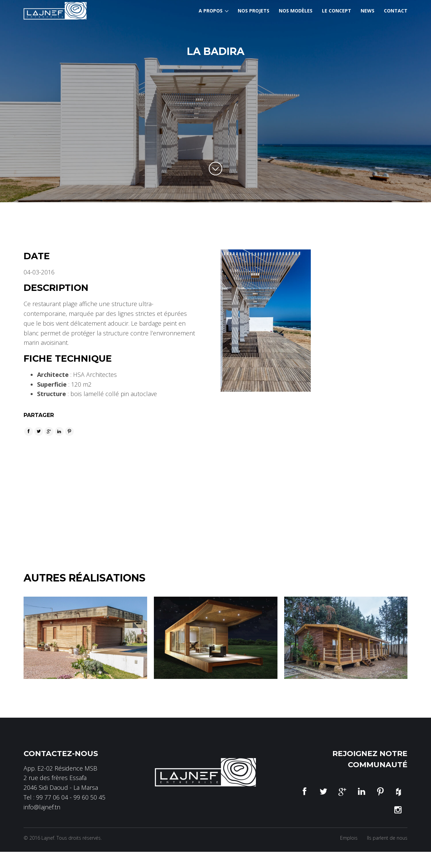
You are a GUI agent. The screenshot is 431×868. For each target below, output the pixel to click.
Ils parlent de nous (387, 829)
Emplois (349, 829)
